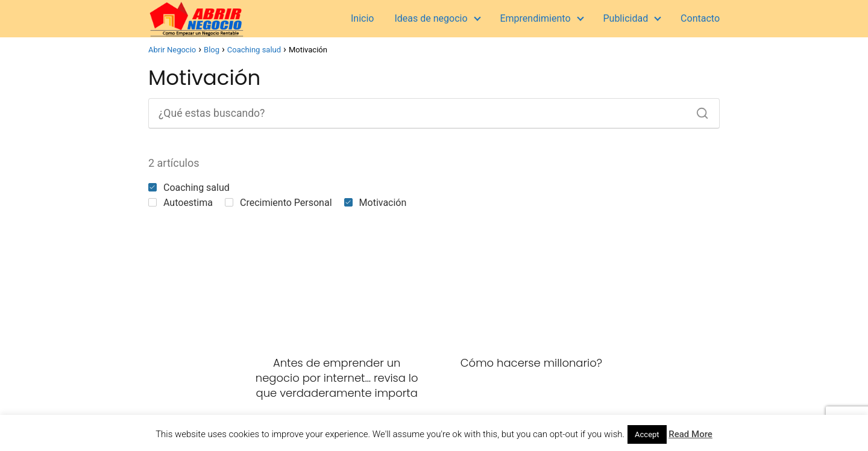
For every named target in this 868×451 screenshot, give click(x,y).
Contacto (700, 18)
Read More (690, 434)
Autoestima (181, 203)
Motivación (376, 203)
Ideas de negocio (431, 18)
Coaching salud (189, 188)
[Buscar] (698, 110)
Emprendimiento (535, 18)
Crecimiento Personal (278, 203)
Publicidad (625, 18)
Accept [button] (647, 434)
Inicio (362, 18)
